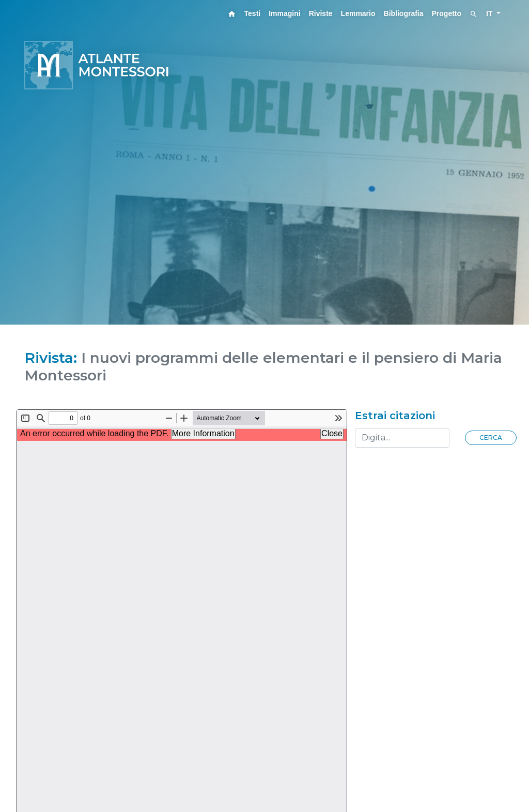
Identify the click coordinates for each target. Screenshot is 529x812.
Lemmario (358, 13)
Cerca (491, 438)
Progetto (447, 13)
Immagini (284, 13)
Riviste (321, 13)
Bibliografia (404, 13)
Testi (253, 13)
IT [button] (490, 13)
